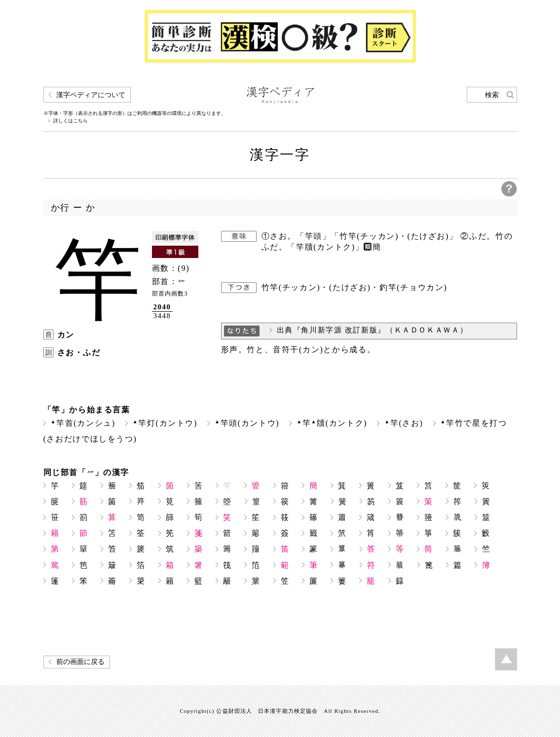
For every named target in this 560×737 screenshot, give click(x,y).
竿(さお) (404, 423)
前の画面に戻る (80, 662)
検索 (492, 95)
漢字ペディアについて (91, 95)
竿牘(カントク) (332, 423)
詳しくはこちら (71, 121)
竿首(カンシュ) (83, 423)
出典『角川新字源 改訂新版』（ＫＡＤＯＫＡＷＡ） (373, 330)
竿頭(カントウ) (247, 423)
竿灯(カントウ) (165, 423)
